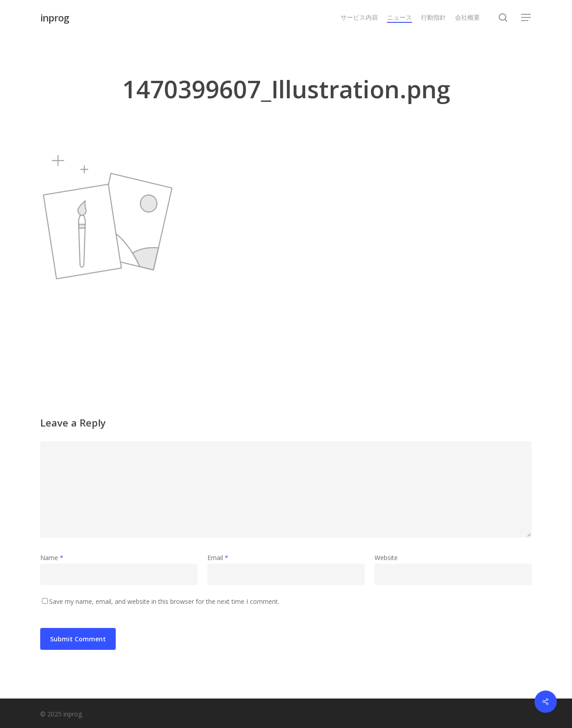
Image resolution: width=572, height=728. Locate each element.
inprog (55, 17)
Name (52, 558)
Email (218, 558)
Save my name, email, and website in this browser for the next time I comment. (164, 601)
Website (386, 558)
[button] (526, 18)
